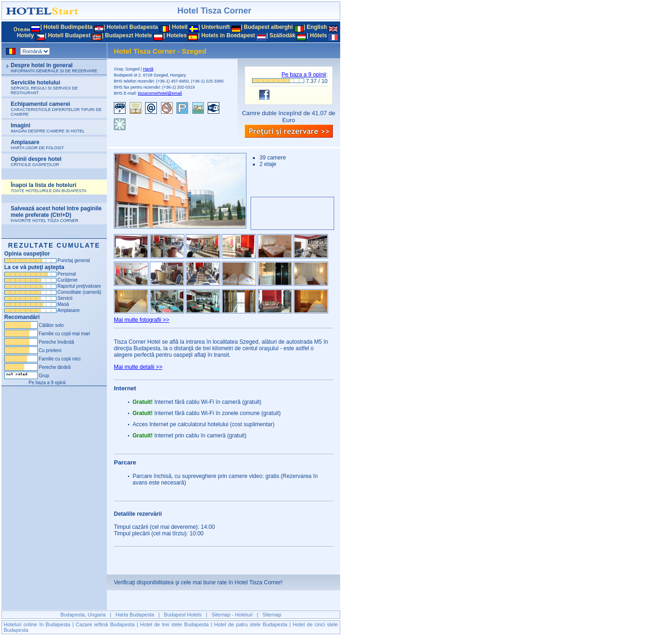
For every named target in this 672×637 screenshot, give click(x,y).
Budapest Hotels (183, 615)
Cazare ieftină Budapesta (105, 624)
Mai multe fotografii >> (142, 320)
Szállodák (283, 35)
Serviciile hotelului (44, 87)
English (317, 27)
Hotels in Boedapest (228, 35)
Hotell (179, 27)
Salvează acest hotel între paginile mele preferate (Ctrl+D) (56, 214)
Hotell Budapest (69, 35)
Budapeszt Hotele (129, 35)
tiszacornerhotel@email (160, 93)
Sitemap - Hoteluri (232, 615)
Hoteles (177, 35)
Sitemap (272, 615)
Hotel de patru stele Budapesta (251, 624)
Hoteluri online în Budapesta (37, 624)
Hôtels (318, 35)
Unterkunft (216, 27)
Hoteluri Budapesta (132, 27)
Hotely (25, 35)
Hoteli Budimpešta (68, 27)
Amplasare (37, 145)
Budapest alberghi (269, 27)
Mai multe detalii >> (138, 367)
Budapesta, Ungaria (83, 615)
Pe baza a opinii (304, 75)
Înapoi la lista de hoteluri (49, 187)
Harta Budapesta (135, 615)
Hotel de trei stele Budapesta (174, 624)
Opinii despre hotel (36, 161)
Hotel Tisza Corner (214, 11)
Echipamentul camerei (56, 109)
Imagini (48, 128)
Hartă (148, 69)
